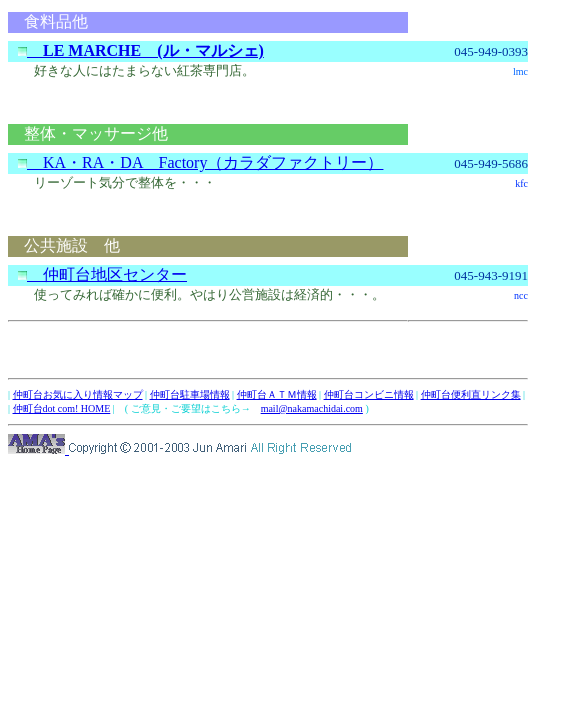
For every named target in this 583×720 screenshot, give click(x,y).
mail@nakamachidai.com (312, 408)
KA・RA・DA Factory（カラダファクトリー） (200, 162)
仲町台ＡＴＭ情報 (277, 394)
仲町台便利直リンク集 (471, 394)
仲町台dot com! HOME (62, 408)
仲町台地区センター (102, 274)
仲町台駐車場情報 (190, 394)
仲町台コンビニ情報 (369, 394)
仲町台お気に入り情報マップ (78, 394)
